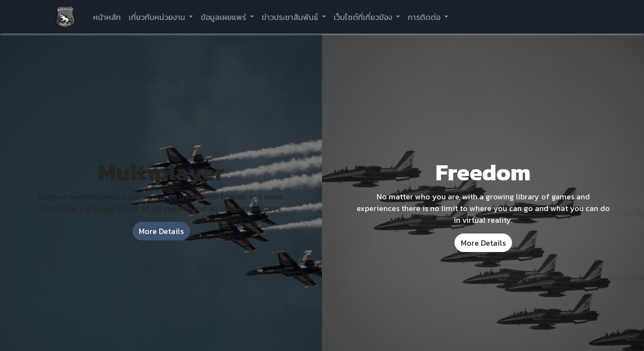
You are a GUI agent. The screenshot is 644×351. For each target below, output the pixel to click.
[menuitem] (107, 17)
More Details (161, 231)
